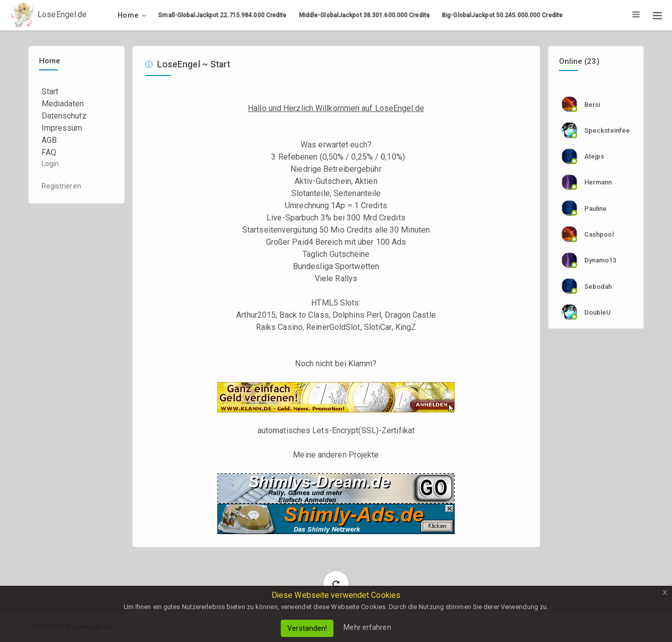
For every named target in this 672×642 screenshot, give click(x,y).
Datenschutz (64, 116)
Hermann (598, 182)
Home (128, 15)
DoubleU (598, 312)
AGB (49, 140)
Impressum (62, 128)
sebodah (598, 287)
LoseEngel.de (48, 15)
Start (50, 91)
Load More (336, 583)
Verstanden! (307, 628)
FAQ (49, 152)
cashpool (599, 234)
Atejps (594, 156)
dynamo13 (600, 260)
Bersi (592, 105)
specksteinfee (607, 130)
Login (50, 164)
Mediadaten (63, 104)
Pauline (596, 209)
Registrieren (61, 186)
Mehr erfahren (367, 627)
